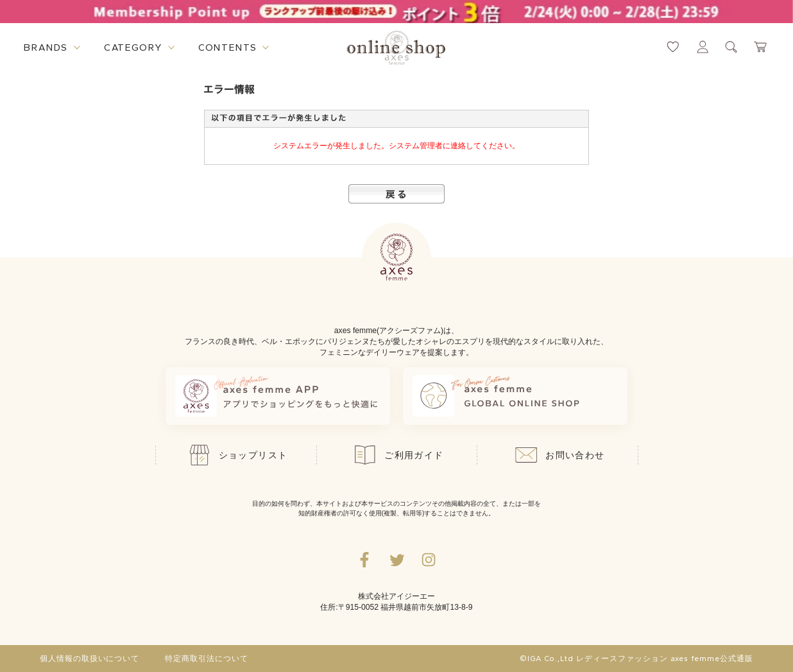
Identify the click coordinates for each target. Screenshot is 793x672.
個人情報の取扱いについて (90, 659)
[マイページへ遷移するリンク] (703, 47)
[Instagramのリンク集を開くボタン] (429, 560)
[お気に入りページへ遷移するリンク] (673, 47)
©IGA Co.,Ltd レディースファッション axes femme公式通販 (636, 659)
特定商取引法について (207, 659)
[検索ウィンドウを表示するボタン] (731, 47)
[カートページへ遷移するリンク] (761, 47)
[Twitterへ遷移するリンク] (396, 560)
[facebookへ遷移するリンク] (364, 560)
